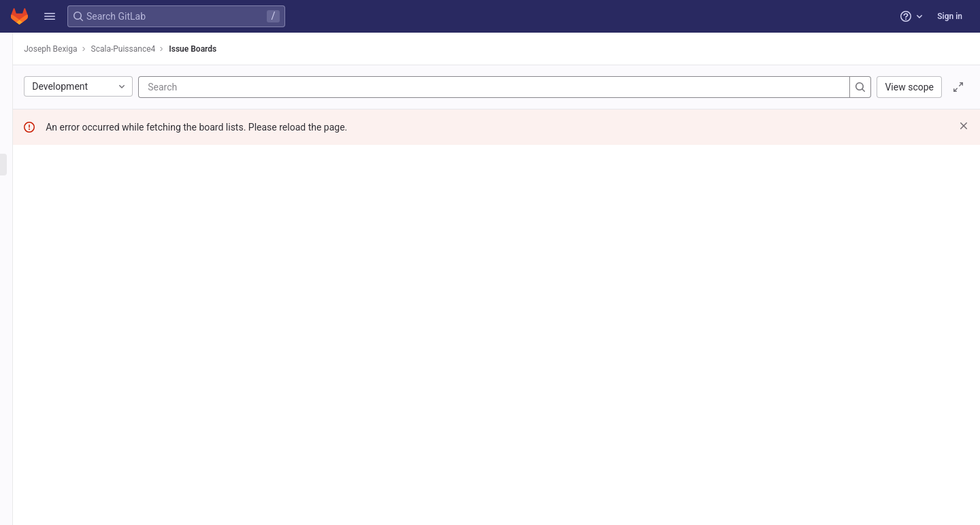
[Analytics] (87, 322)
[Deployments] (87, 277)
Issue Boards (354, 49)
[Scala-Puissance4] (87, 48)
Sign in (950, 16)
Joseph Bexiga (212, 49)
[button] (50, 16)
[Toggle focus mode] (958, 87)
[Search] (391, 87)
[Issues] (87, 120)
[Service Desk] (87, 187)
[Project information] (87, 75)
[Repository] (87, 97)
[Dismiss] (964, 126)
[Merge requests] (87, 232)
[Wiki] (87, 344)
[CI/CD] (87, 254)
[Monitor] (87, 299)
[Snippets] (87, 367)
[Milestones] (87, 209)
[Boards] (87, 165)
